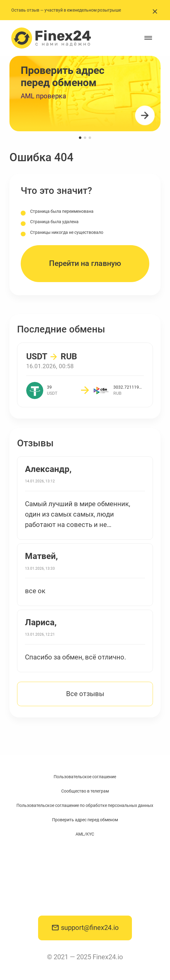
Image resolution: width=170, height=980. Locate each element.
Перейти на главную (85, 263)
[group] (85, 93)
